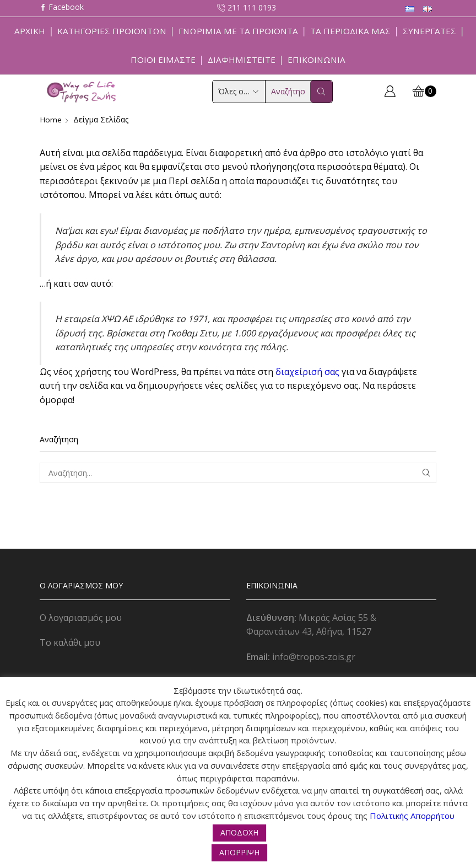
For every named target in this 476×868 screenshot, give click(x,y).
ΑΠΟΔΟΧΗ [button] (239, 832)
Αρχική (30, 31)
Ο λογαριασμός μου (81, 617)
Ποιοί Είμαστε (163, 60)
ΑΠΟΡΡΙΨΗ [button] (239, 852)
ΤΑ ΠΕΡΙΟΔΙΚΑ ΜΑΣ (350, 31)
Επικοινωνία (317, 60)
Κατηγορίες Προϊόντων (112, 31)
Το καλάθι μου (70, 642)
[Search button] (321, 92)
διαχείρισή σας (307, 372)
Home (51, 119)
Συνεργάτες (429, 31)
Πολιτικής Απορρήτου (412, 816)
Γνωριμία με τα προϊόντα (238, 31)
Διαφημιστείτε (242, 60)
